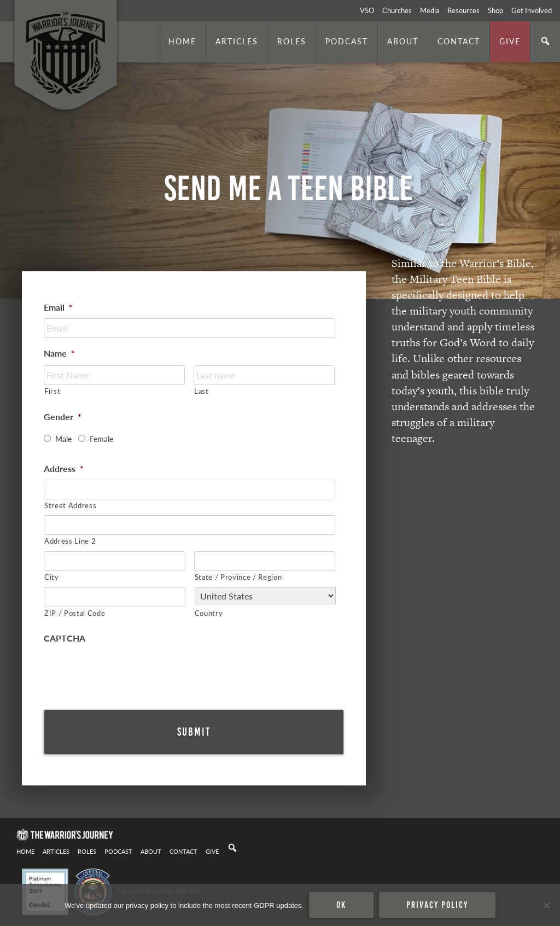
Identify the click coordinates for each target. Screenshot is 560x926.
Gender (63, 417)
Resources (463, 10)
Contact (459, 41)
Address (64, 469)
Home (182, 41)
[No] (546, 905)
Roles (292, 41)
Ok (341, 905)
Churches (397, 10)
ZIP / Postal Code (75, 613)
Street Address (70, 505)
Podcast (347, 41)
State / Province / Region (238, 577)
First (52, 391)
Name (59, 354)
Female (101, 439)
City (52, 577)
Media (430, 10)
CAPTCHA (65, 639)
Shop (495, 10)
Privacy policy (437, 905)
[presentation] (127, 671)
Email (58, 308)
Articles (237, 41)
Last (202, 391)
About (403, 41)
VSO (367, 10)
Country (209, 613)
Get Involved (532, 10)
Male (63, 439)
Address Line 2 (70, 541)
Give (510, 41)
